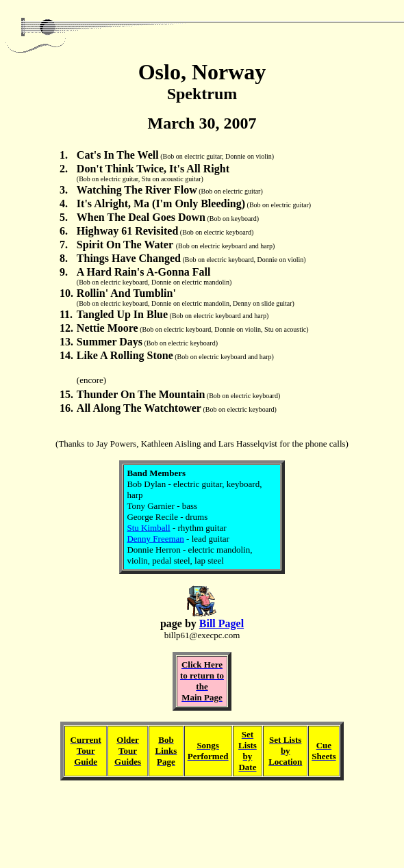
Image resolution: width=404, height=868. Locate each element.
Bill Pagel (222, 623)
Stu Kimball (148, 528)
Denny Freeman (155, 539)
